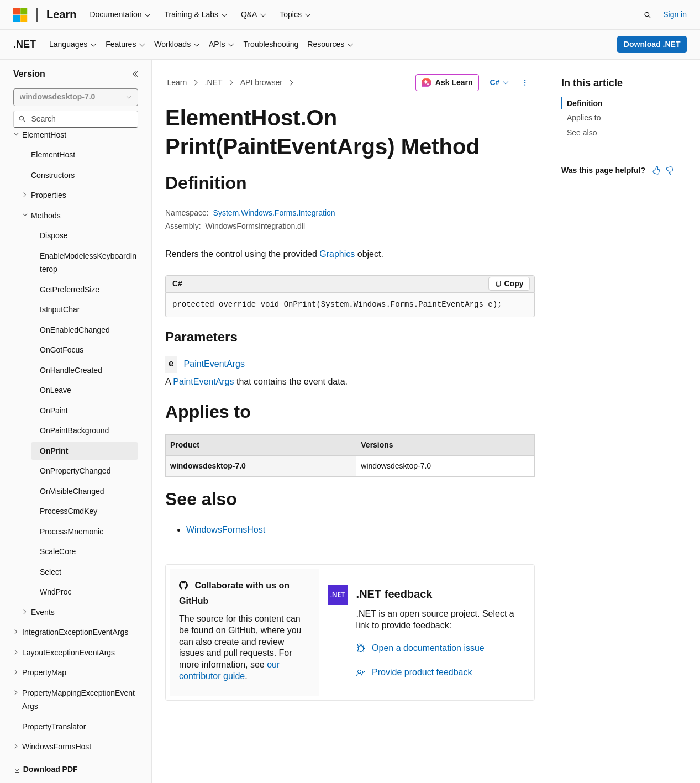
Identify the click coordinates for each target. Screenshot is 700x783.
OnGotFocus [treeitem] (62, 312)
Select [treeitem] (51, 534)
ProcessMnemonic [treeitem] (72, 493)
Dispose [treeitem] (54, 197)
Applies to (584, 118)
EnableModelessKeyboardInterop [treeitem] (88, 225)
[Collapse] (135, 74)
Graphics (337, 254)
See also (582, 133)
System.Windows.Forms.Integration (274, 213)
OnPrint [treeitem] (54, 413)
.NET (214, 82)
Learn (177, 82)
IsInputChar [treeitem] (60, 271)
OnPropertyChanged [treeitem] (75, 433)
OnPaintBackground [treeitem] (74, 392)
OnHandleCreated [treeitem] (71, 332)
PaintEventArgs (214, 364)
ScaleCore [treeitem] (58, 513)
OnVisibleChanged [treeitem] (72, 453)
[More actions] (525, 83)
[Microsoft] (20, 15)
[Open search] (648, 15)
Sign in (675, 14)
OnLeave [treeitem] (56, 352)
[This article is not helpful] (670, 170)
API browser (261, 82)
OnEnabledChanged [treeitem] (75, 292)
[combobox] (76, 97)
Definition (585, 103)
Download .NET (652, 44)
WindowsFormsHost (226, 530)
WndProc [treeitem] (56, 554)
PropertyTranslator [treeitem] (54, 689)
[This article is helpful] (656, 170)
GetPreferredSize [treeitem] (70, 251)
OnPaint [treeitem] (54, 372)
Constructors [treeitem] (53, 137)
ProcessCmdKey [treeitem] (69, 473)
